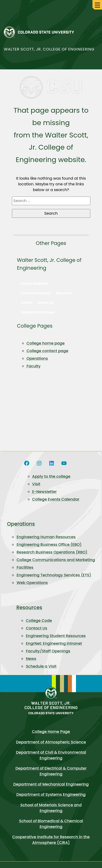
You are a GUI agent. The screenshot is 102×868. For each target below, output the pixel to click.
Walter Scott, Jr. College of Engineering (49, 49)
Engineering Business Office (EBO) (49, 545)
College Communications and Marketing (56, 560)
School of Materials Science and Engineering (51, 808)
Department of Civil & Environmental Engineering (51, 755)
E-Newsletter (45, 492)
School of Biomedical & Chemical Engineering (51, 824)
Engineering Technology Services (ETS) (54, 575)
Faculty (34, 366)
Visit (36, 484)
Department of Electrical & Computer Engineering (51, 771)
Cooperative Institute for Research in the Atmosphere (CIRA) (51, 840)
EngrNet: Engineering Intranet (54, 643)
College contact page (47, 351)
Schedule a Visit (41, 666)
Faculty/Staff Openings (48, 651)
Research (64, 293)
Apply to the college (51, 476)
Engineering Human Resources (46, 537)
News (31, 659)
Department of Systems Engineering (51, 794)
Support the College (38, 312)
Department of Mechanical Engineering (51, 784)
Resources (29, 607)
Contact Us (36, 628)
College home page (46, 343)
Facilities (25, 567)
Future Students (35, 284)
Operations (37, 358)
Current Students (36, 293)
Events (27, 303)
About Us (46, 303)
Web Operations (32, 583)
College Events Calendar (56, 499)
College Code (39, 621)
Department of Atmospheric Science (51, 742)
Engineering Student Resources (56, 636)
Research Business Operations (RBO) (52, 552)
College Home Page (51, 732)
